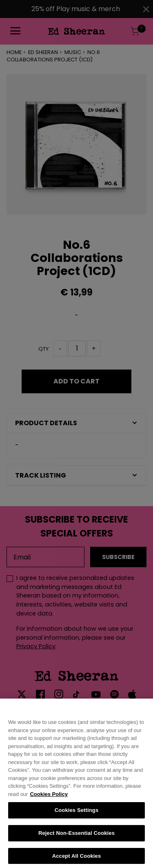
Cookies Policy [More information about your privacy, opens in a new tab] (49, 799)
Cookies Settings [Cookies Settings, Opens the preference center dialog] (77, 815)
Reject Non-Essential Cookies (76, 838)
